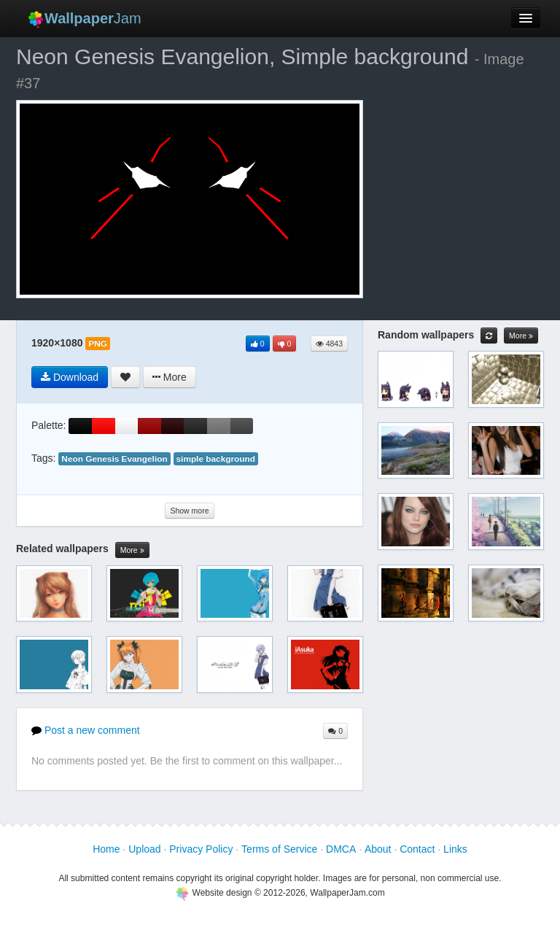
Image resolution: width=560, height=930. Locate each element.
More (132, 550)
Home (106, 849)
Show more (189, 511)
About (378, 849)
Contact (417, 849)
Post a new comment (86, 730)
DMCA (341, 849)
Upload (144, 849)
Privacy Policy (201, 849)
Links (455, 849)
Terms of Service (279, 849)
